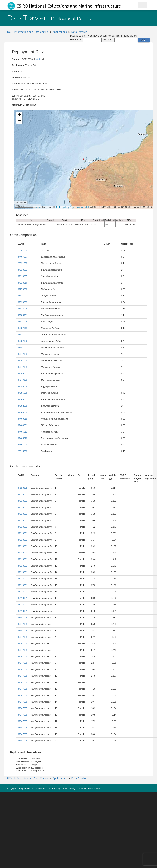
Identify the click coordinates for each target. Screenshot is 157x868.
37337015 (22, 328)
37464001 (22, 425)
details (38, 59)
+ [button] (20, 115)
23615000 (22, 451)
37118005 (22, 276)
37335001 (22, 315)
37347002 (22, 348)
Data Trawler (79, 32)
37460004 (22, 412)
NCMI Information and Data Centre (28, 32)
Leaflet (37, 207)
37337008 (22, 322)
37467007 (22, 257)
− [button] (20, 121)
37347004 (22, 360)
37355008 (22, 393)
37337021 (22, 335)
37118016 (22, 283)
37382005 (22, 406)
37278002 (22, 289)
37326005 (22, 309)
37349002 (22, 373)
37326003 (22, 302)
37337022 (22, 341)
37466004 (22, 445)
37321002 (22, 296)
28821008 (22, 263)
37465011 (22, 432)
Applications (60, 32)
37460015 (22, 419)
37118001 (22, 270)
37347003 (22, 354)
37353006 (22, 386)
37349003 (22, 380)
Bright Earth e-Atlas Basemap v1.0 (72, 207)
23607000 (22, 250)
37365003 (22, 399)
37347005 (22, 367)
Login (144, 40)
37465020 (22, 438)
